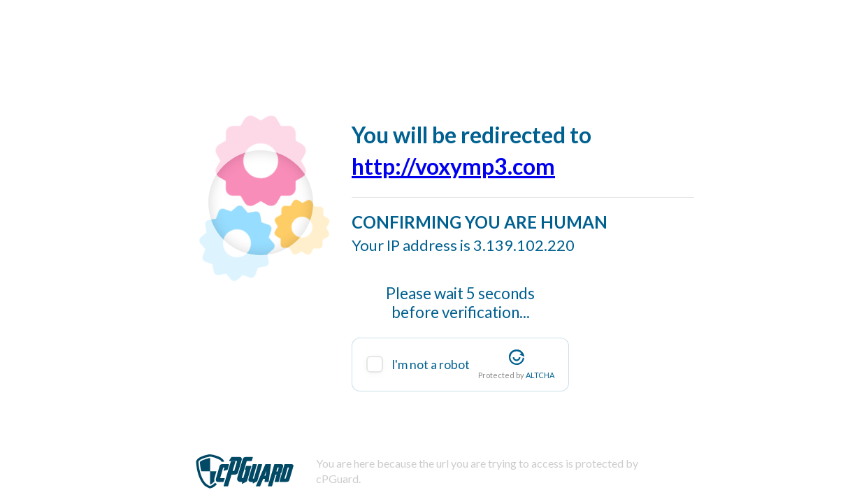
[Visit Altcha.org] (517, 357)
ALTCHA (540, 375)
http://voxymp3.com (453, 166)
